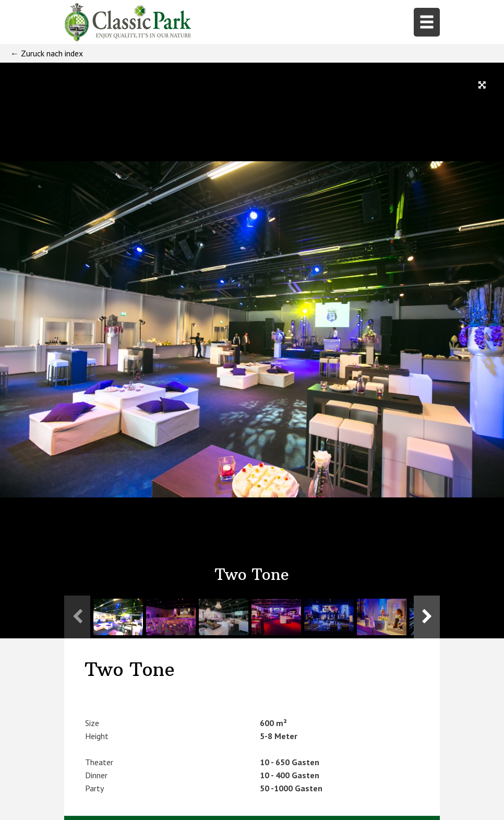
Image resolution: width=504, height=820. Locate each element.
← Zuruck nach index (47, 53)
